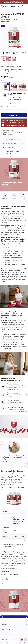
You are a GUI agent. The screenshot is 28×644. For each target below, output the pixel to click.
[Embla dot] (13, 465)
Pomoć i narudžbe (6, 634)
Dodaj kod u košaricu (15, 3)
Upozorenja (5, 584)
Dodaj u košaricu (14, 115)
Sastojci (4, 511)
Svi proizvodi (9, 11)
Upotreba (5, 579)
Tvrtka (3, 620)
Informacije (4, 625)
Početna (3, 11)
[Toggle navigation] (26, 6)
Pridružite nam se (6, 629)
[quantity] (14, 111)
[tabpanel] (14, 543)
